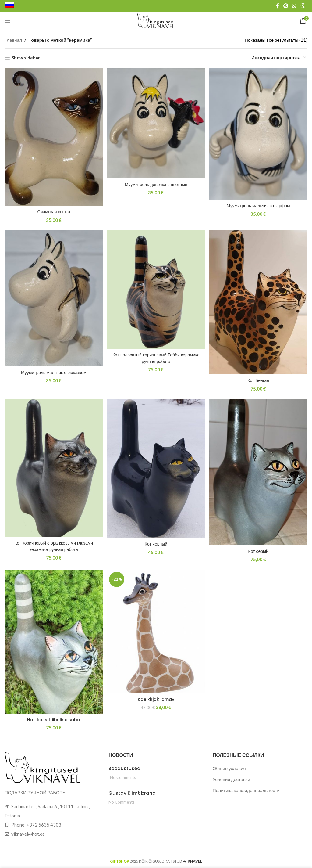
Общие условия (229, 765)
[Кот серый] (259, 471)
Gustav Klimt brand (132, 790)
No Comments (123, 775)
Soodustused (124, 766)
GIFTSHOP (120, 859)
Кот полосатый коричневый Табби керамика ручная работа (156, 356)
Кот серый (259, 549)
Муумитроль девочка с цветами (156, 183)
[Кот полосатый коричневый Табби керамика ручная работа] (156, 289)
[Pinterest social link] (286, 6)
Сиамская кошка (53, 210)
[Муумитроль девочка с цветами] (156, 122)
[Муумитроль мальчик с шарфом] (259, 133)
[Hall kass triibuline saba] (53, 640)
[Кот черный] (156, 467)
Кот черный (156, 542)
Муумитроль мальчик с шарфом (259, 204)
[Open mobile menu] (8, 21)
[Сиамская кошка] (53, 136)
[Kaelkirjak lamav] (156, 630)
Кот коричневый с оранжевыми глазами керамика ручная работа (53, 544)
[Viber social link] (303, 6)
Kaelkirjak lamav (156, 697)
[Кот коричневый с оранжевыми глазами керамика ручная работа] (53, 467)
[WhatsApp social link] (294, 6)
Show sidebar (26, 58)
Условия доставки (231, 776)
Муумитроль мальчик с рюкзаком (53, 370)
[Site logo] (156, 20)
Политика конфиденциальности (246, 787)
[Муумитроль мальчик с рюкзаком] (53, 297)
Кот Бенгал (259, 378)
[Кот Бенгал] (259, 301)
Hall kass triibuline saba (53, 717)
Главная (13, 40)
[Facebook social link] (278, 6)
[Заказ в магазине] (279, 58)
